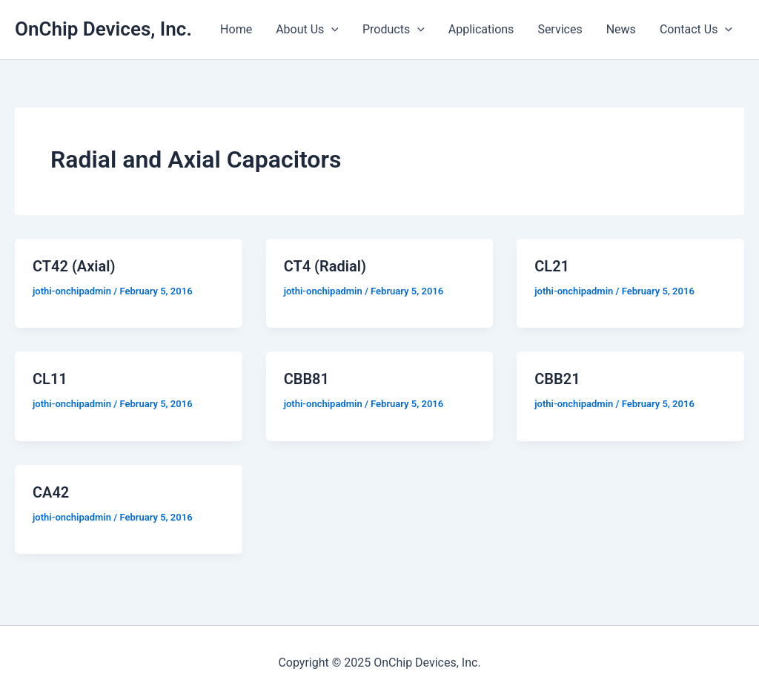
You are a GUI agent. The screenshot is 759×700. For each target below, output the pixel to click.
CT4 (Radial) (325, 266)
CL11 (50, 379)
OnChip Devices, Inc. (103, 29)
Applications (481, 29)
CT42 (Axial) (74, 266)
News (621, 29)
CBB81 (306, 379)
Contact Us (696, 30)
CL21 (552, 266)
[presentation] (331, 30)
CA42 (51, 492)
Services (560, 29)
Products (394, 30)
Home (236, 29)
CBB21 (557, 379)
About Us (307, 30)
